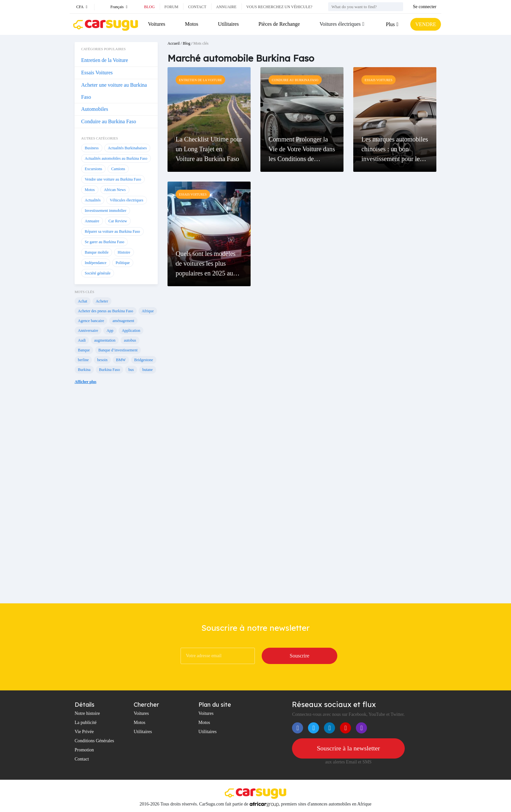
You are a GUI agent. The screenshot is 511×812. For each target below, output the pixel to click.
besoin (102, 360)
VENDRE (425, 24)
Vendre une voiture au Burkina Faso (113, 179)
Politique (123, 263)
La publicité (86, 723)
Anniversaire (88, 331)
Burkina (84, 370)
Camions (118, 169)
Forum (172, 7)
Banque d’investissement (118, 350)
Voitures (157, 24)
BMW (121, 360)
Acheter (102, 301)
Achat (83, 301)
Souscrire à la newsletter (348, 748)
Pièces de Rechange (279, 24)
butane (148, 370)
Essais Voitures (97, 73)
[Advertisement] (116, 499)
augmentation (105, 340)
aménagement (123, 321)
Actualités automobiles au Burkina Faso (116, 158)
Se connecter (425, 7)
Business (92, 148)
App (110, 331)
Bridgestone (144, 360)
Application (131, 331)
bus (131, 370)
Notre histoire (87, 713)
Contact (197, 7)
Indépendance (96, 263)
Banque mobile (97, 252)
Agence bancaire (91, 321)
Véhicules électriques (127, 200)
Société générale (98, 273)
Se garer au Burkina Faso (104, 242)
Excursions (93, 169)
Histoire (124, 252)
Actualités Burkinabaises (127, 148)
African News (115, 190)
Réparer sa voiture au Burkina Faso (112, 231)
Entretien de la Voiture (105, 60)
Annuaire (226, 7)
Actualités (93, 200)
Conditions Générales (94, 741)
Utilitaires (228, 24)
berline (83, 360)
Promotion (84, 750)
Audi (82, 340)
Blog (149, 7)
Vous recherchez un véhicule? (279, 7)
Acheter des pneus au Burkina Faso (106, 311)
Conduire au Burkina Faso (109, 121)
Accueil (174, 43)
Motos (191, 24)
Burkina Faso (109, 370)
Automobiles (95, 109)
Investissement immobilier (106, 211)
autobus (130, 340)
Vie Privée (84, 732)
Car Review (118, 221)
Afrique (148, 311)
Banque (84, 350)
